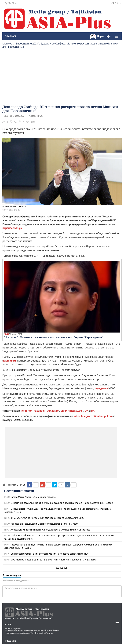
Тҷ (10, 3)
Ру (6, 3)
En (15, 3)
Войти (116, 3)
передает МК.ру (12, 228)
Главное (11, 36)
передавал (101, 388)
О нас (8, 624)
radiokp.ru (9, 361)
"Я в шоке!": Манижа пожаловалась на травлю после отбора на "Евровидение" (54, 337)
